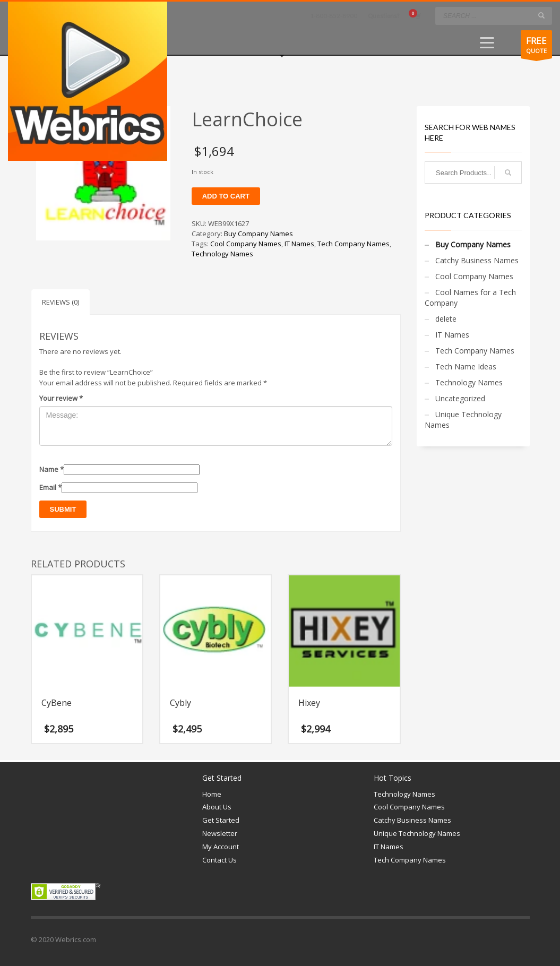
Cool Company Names (246, 244)
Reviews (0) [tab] (61, 302)
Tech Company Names (354, 244)
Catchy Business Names (477, 260)
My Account (221, 847)
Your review (61, 398)
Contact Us (219, 860)
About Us (217, 807)
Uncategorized (460, 398)
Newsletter (220, 833)
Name (51, 469)
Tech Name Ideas (466, 366)
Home (212, 794)
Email (50, 487)
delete (446, 319)
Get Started (221, 820)
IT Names (299, 244)
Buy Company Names (259, 234)
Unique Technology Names (463, 420)
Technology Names (222, 254)
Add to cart (226, 196)
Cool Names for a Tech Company (470, 297)
